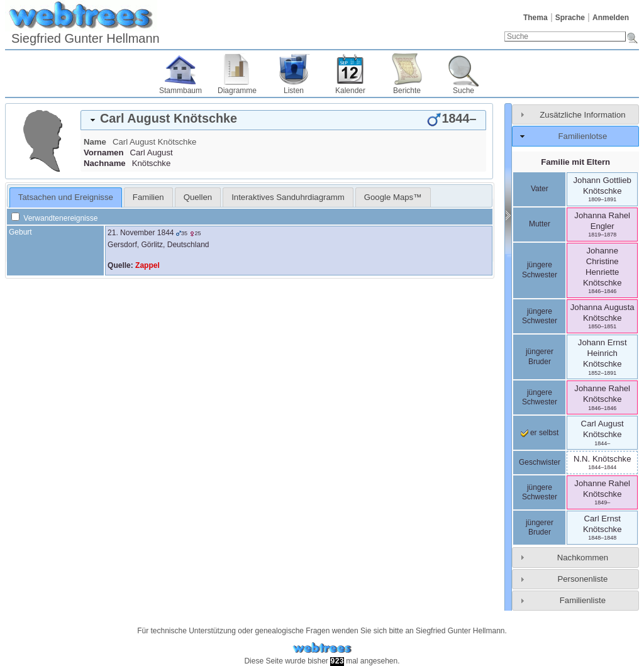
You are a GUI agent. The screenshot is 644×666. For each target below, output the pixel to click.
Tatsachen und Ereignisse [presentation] (66, 197)
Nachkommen (583, 558)
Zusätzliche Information (582, 115)
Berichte (407, 91)
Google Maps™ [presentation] (393, 197)
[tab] (283, 120)
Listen (294, 91)
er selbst (540, 433)
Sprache (570, 18)
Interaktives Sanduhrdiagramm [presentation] (288, 197)
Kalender (350, 91)
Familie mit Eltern (575, 162)
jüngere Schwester (540, 270)
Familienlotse (583, 136)
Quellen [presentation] (198, 197)
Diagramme (237, 91)
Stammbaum (180, 91)
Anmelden (611, 18)
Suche (464, 91)
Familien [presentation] (148, 197)
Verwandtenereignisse (54, 218)
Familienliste (583, 600)
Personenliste (582, 579)
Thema (536, 18)
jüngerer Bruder (540, 357)
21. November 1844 (141, 233)
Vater (540, 189)
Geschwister (540, 462)
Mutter (540, 224)
